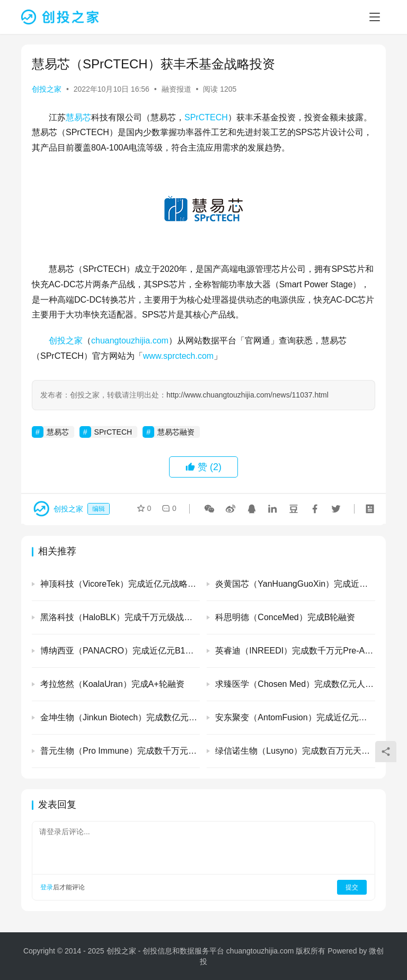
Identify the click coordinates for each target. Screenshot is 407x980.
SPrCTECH (206, 117)
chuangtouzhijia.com (130, 341)
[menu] (375, 17)
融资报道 (176, 89)
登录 (47, 887)
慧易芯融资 (176, 432)
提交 (352, 887)
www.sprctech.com (178, 356)
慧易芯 (78, 117)
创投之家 (47, 89)
